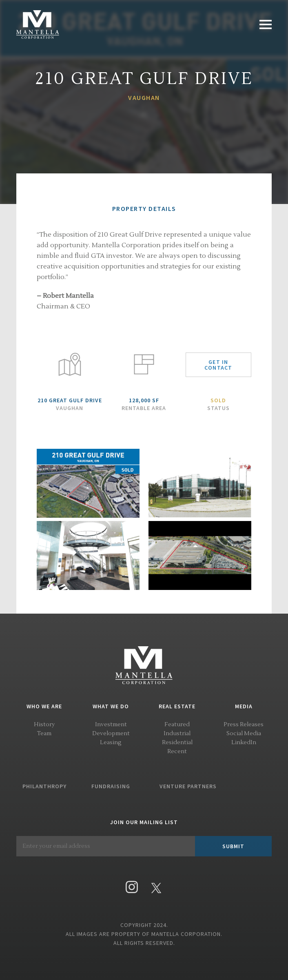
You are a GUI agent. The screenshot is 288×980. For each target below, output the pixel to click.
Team (44, 734)
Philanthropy (44, 786)
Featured (177, 725)
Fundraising (111, 786)
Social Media (244, 734)
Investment (111, 725)
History (44, 725)
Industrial (177, 734)
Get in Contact (218, 365)
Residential (177, 743)
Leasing (111, 743)
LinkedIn (244, 743)
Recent (177, 752)
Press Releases (244, 725)
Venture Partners (188, 786)
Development (111, 734)
